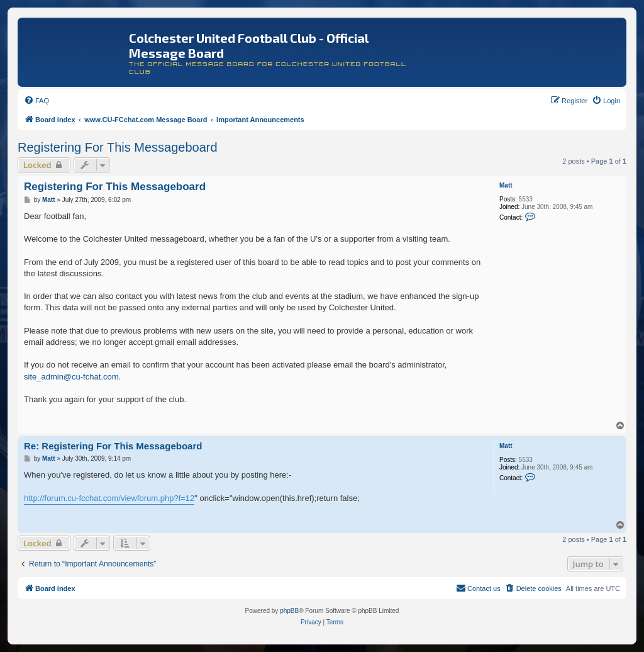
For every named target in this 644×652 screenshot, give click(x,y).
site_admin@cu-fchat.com (71, 377)
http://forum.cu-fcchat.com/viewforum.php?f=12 (109, 498)
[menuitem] (36, 101)
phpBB (289, 611)
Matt (506, 185)
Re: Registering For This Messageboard (113, 446)
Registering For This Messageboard (118, 147)
